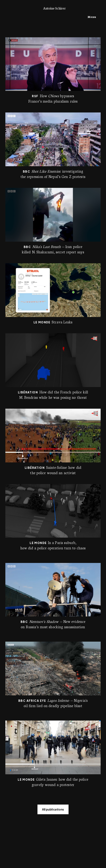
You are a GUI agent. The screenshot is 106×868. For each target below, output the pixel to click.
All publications (53, 809)
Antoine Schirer (54, 8)
